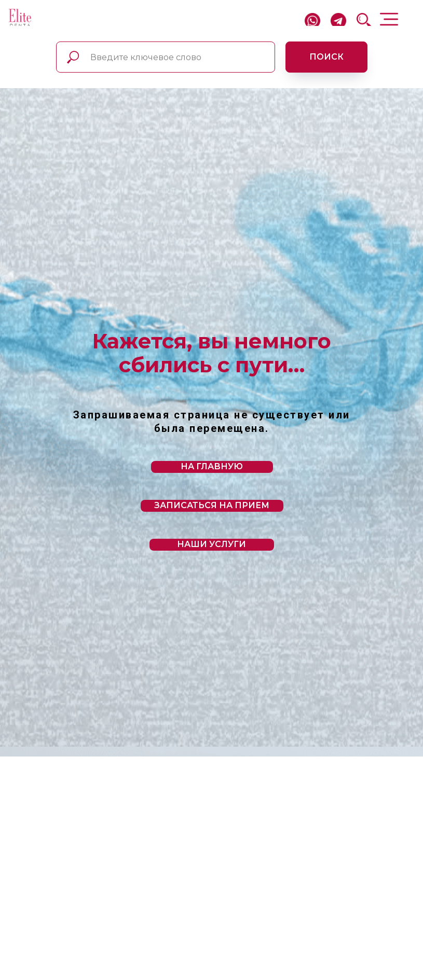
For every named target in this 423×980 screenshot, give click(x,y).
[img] (20, 18)
